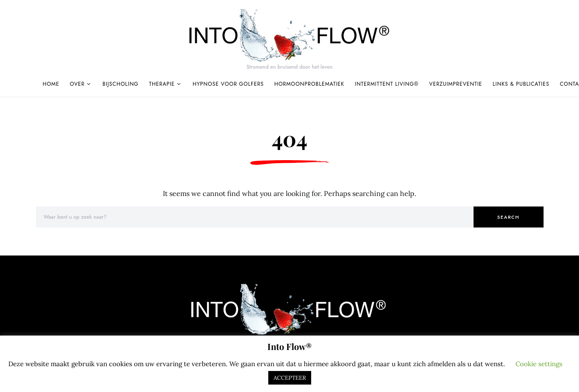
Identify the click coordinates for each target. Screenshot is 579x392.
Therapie (162, 84)
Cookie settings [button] (539, 364)
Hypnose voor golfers (228, 84)
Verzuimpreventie (456, 84)
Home (51, 84)
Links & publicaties (521, 84)
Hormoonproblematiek (309, 84)
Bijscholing (120, 84)
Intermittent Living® (387, 84)
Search (508, 217)
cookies (121, 364)
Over (77, 84)
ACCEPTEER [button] (290, 378)
